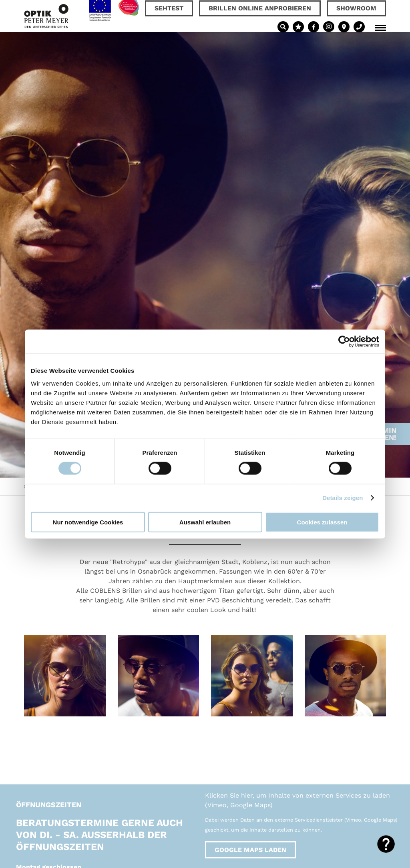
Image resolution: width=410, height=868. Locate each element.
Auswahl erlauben (205, 522)
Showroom (356, 8)
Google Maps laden (250, 850)
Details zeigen (343, 498)
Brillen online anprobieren (260, 8)
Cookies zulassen (322, 522)
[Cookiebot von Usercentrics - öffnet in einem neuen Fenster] (344, 342)
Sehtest (169, 8)
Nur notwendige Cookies (88, 522)
